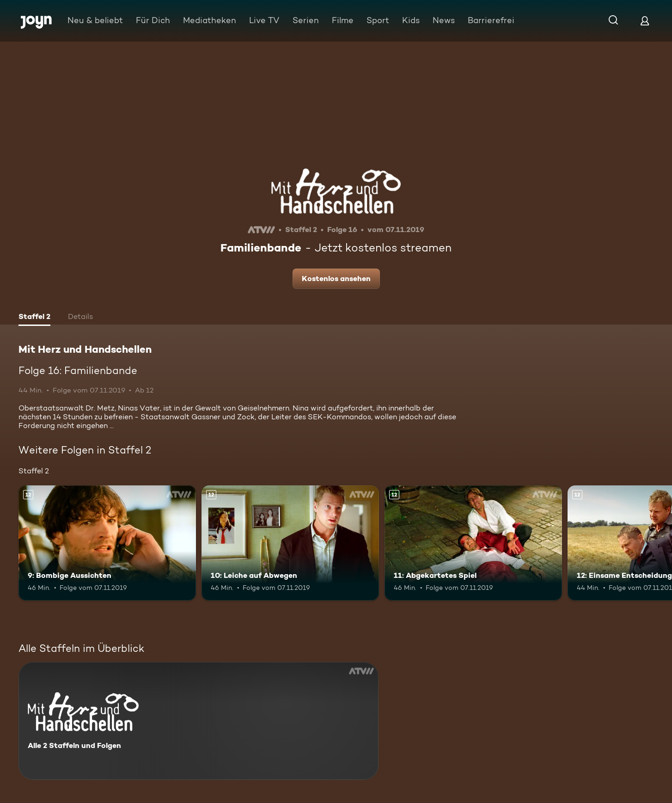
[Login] (645, 21)
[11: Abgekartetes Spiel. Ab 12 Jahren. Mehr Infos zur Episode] (473, 543)
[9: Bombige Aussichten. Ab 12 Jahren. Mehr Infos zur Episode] (107, 543)
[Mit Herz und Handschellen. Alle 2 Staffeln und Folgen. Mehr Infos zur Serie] (199, 721)
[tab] (34, 318)
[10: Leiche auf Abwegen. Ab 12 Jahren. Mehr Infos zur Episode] (290, 543)
